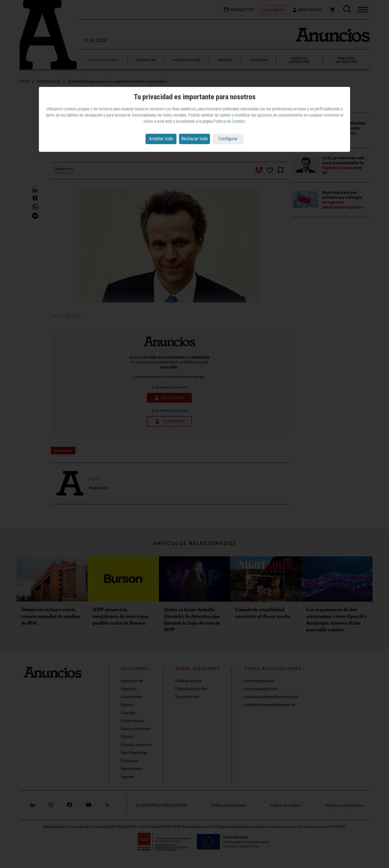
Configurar (228, 139)
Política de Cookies (229, 121)
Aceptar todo (161, 139)
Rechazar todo (195, 139)
